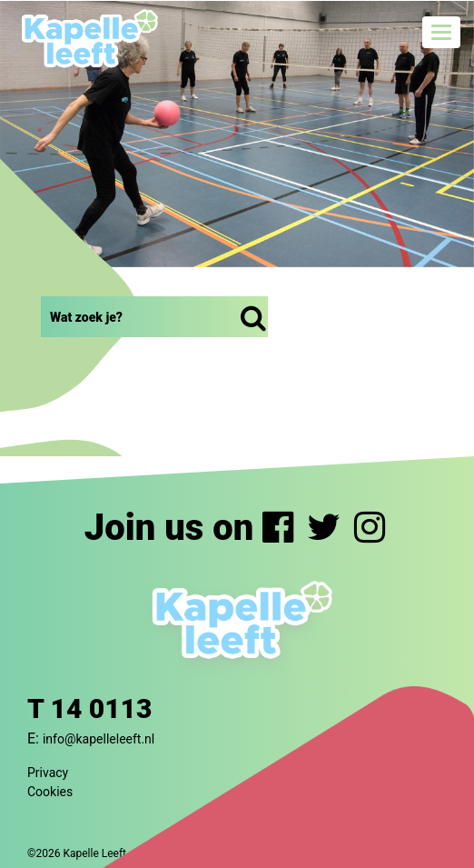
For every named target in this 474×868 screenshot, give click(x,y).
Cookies (50, 792)
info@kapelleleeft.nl (99, 739)
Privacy (48, 773)
